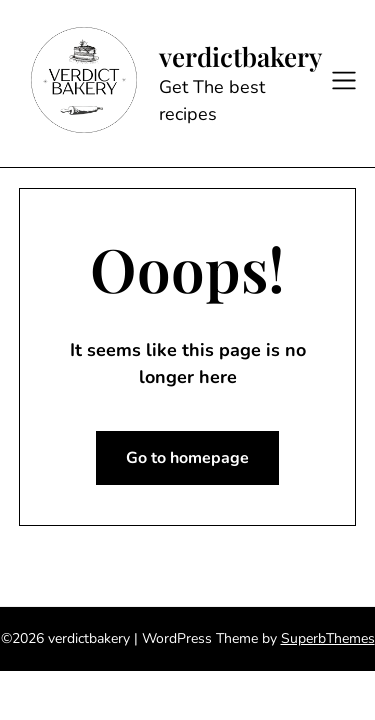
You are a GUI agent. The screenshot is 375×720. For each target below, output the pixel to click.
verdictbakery (240, 57)
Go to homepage (187, 458)
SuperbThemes (328, 638)
